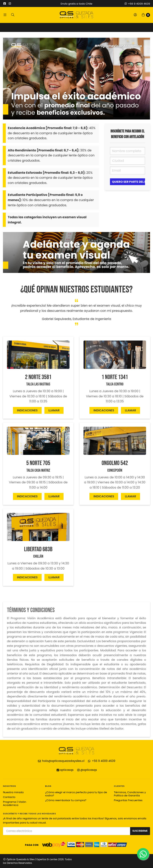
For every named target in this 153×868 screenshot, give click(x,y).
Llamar (54, 410)
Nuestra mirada (13, 792)
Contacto (9, 797)
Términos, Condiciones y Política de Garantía (130, 794)
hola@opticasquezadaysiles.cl (61, 761)
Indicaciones (27, 410)
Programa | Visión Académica (15, 803)
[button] (5, 15)
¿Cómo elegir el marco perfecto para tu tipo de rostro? (76, 794)
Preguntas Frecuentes (128, 800)
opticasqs (65, 770)
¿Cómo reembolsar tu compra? (66, 800)
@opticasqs (87, 770)
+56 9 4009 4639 (137, 4)
